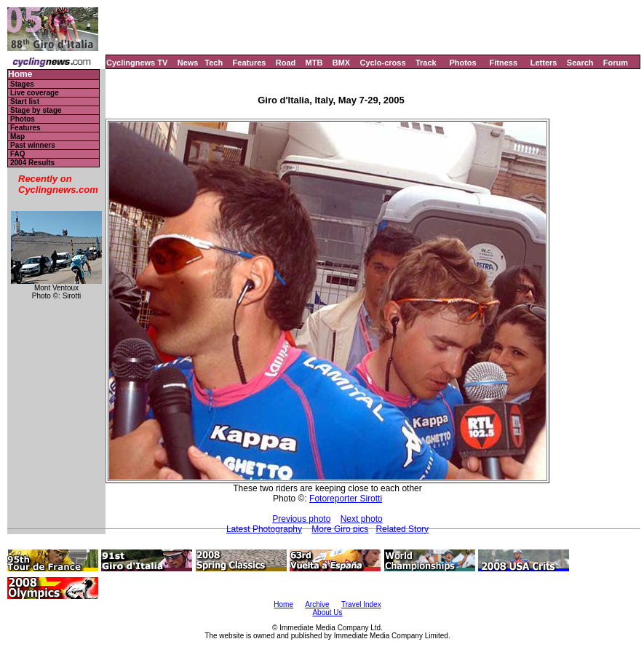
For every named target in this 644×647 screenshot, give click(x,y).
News (188, 63)
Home (20, 75)
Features (250, 63)
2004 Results (32, 163)
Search (580, 63)
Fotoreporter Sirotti (346, 499)
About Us (327, 612)
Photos (462, 63)
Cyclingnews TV (137, 63)
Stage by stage (36, 110)
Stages (22, 84)
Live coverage (35, 93)
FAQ (18, 154)
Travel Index (361, 604)
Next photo (362, 519)
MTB (314, 63)
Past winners (33, 145)
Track (426, 63)
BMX (341, 63)
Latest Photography (264, 529)
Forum (616, 63)
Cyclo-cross (383, 63)
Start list (25, 102)
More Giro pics (340, 529)
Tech (214, 63)
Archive (317, 604)
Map (17, 136)
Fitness (503, 63)
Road (286, 63)
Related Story (402, 529)
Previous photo (301, 519)
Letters (544, 63)
